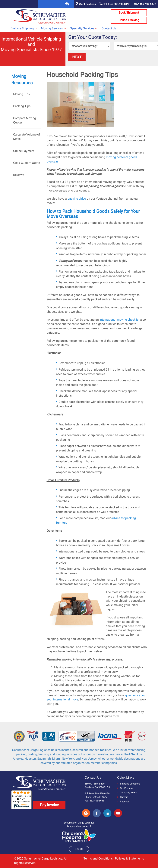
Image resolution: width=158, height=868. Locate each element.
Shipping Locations (129, 784)
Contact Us (109, 28)
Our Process (125, 788)
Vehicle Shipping (23, 28)
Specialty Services (82, 28)
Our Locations (87, 4)
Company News (127, 793)
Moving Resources (22, 80)
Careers (123, 797)
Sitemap (123, 802)
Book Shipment (129, 13)
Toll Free (115, 4)
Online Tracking (129, 20)
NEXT (77, 57)
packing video (77, 199)
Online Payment (24, 151)
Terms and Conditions (98, 858)
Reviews (19, 175)
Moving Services (52, 28)
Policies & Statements (129, 858)
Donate (79, 849)
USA (145, 4)
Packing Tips (22, 106)
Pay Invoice (49, 805)
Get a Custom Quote (27, 163)
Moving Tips (21, 94)
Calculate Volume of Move (27, 137)
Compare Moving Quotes (25, 120)
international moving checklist (119, 320)
